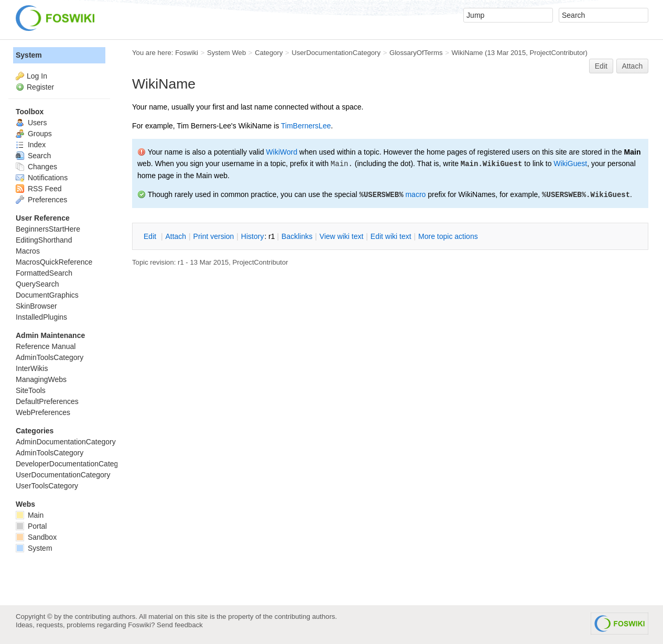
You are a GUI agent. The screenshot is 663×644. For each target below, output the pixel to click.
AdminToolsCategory (50, 357)
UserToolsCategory (47, 486)
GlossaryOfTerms (416, 53)
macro (415, 194)
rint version (214, 236)
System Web (226, 53)
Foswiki (187, 53)
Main (30, 515)
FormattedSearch (44, 273)
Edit (601, 66)
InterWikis (32, 368)
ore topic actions (448, 236)
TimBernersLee (306, 126)
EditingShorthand (44, 240)
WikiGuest (570, 163)
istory (253, 236)
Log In (37, 76)
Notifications (42, 178)
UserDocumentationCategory (336, 53)
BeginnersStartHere (48, 229)
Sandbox (36, 537)
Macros (28, 251)
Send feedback (180, 625)
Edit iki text (391, 236)
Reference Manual (46, 346)
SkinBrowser (36, 306)
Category (269, 53)
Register (40, 87)
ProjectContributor (558, 53)
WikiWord (282, 152)
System (29, 55)
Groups (34, 134)
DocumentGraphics (47, 295)
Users (31, 123)
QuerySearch (37, 284)
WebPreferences (43, 412)
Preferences (41, 200)
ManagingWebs (41, 379)
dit (151, 236)
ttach (176, 236)
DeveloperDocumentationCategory (72, 464)
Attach (633, 66)
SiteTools (31, 390)
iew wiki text (342, 236)
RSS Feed (39, 189)
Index (31, 145)
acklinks (297, 236)
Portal (31, 526)
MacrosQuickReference (54, 262)
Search (33, 156)
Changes (36, 167)
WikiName (467, 53)
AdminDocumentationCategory (66, 442)
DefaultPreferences (47, 401)
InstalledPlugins (41, 317)
